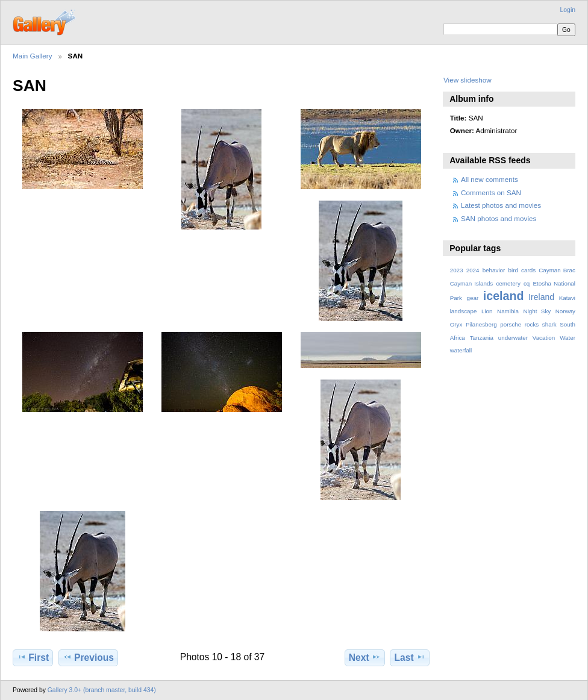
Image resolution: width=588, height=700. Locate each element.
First (33, 657)
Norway (565, 311)
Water (568, 338)
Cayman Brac (557, 270)
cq (527, 283)
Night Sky (537, 311)
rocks (532, 324)
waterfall (461, 350)
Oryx (456, 324)
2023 (457, 270)
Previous (88, 657)
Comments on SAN (491, 192)
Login (568, 10)
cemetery (508, 283)
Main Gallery (33, 56)
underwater (513, 338)
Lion (487, 311)
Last (410, 657)
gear (473, 298)
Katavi (567, 298)
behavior (494, 270)
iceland (504, 296)
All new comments (489, 179)
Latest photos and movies (501, 205)
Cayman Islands (472, 283)
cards (528, 270)
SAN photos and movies (499, 218)
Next (365, 657)
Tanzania (482, 338)
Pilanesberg (481, 324)
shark (549, 324)
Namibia (508, 311)
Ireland (541, 297)
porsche (511, 324)
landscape (464, 311)
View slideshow (468, 80)
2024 (473, 270)
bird (513, 270)
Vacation (544, 338)
